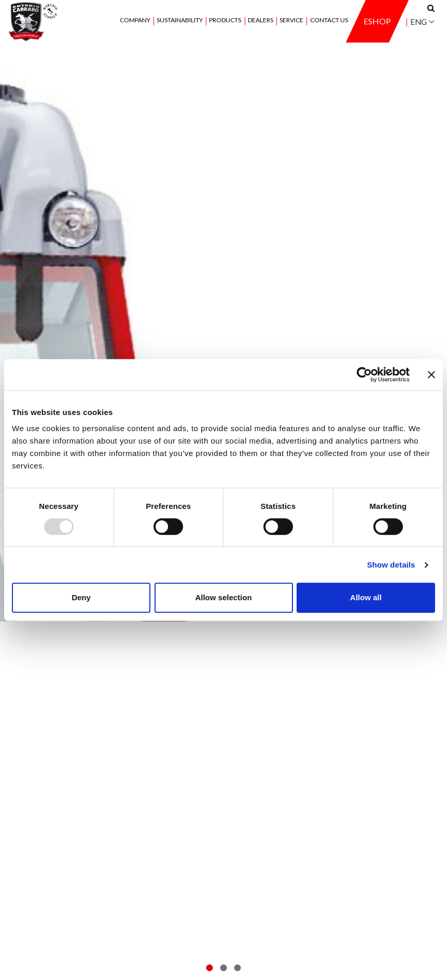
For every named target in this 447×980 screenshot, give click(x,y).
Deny (81, 597)
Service (291, 20)
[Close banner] (431, 375)
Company (135, 20)
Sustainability (180, 20)
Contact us (329, 20)
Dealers (261, 20)
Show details (391, 565)
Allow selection (223, 597)
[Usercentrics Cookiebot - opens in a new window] (364, 375)
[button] (210, 968)
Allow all (366, 597)
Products (225, 20)
